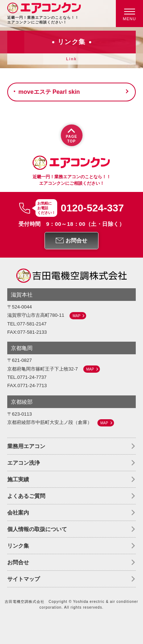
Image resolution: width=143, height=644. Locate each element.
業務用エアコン (26, 446)
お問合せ (18, 562)
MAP (76, 316)
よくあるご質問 (26, 496)
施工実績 (18, 479)
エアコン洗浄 (24, 463)
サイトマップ (24, 579)
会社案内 (18, 512)
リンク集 (18, 546)
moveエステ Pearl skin (49, 92)
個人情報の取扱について (37, 529)
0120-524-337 (92, 208)
